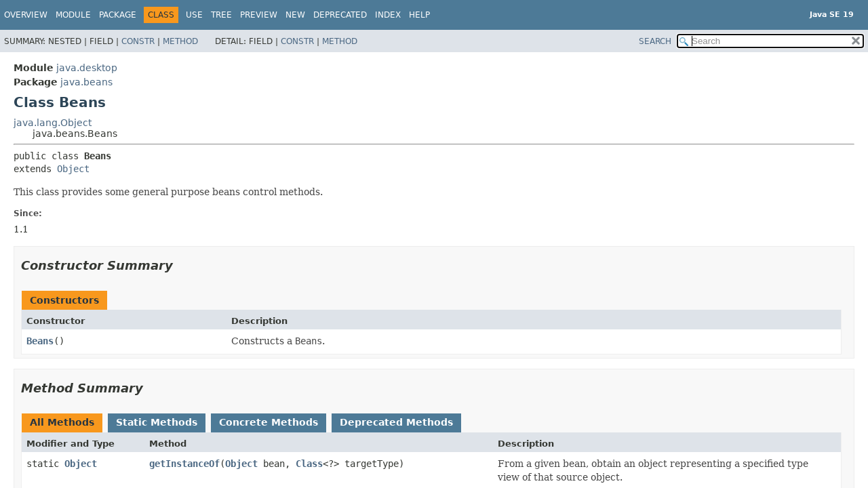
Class (309, 464)
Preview (259, 15)
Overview (26, 15)
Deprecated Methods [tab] (396, 422)
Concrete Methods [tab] (269, 422)
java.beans (86, 82)
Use (194, 15)
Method (180, 41)
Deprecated (340, 15)
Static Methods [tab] (157, 422)
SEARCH (655, 41)
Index (388, 15)
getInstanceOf (184, 464)
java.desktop (87, 68)
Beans (40, 341)
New (295, 15)
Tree (221, 15)
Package (118, 15)
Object (73, 169)
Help (419, 15)
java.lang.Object (53, 123)
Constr (138, 41)
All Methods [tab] (62, 422)
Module (73, 15)
